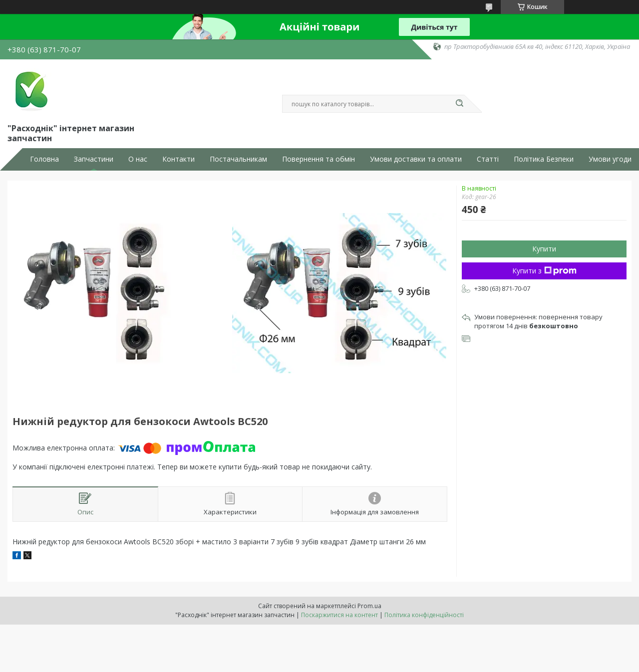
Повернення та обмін (319, 159)
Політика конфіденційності (424, 615)
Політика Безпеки (544, 159)
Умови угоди (610, 159)
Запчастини (94, 159)
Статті (488, 159)
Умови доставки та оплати (416, 159)
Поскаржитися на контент (339, 615)
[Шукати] (459, 104)
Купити (544, 249)
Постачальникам (238, 159)
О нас (138, 159)
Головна (44, 159)
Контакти (178, 159)
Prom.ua (369, 606)
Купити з (544, 271)
